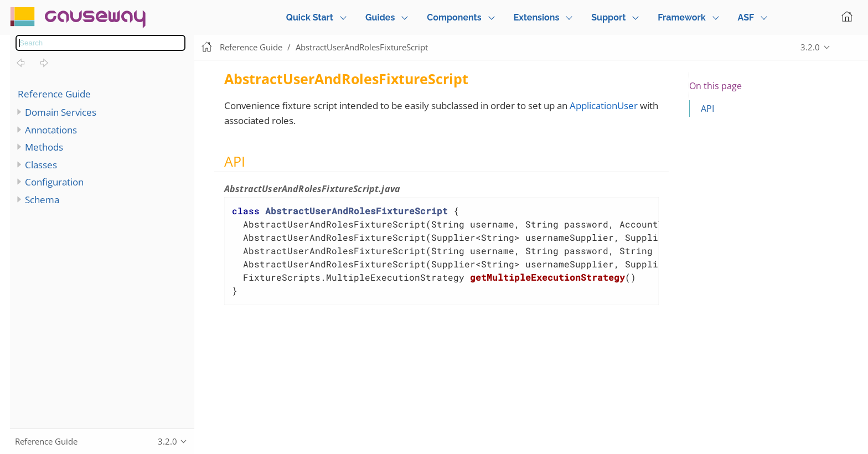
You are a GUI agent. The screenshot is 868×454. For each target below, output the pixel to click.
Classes (41, 165)
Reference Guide (54, 94)
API (707, 109)
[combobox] (100, 43)
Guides (380, 17)
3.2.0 (810, 47)
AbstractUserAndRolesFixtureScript (362, 47)
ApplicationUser (604, 105)
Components (454, 17)
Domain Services (61, 112)
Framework (681, 17)
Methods (44, 147)
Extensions (537, 17)
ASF (746, 17)
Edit (849, 47)
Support (608, 17)
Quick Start (310, 17)
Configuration (54, 182)
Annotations (51, 130)
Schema (42, 200)
